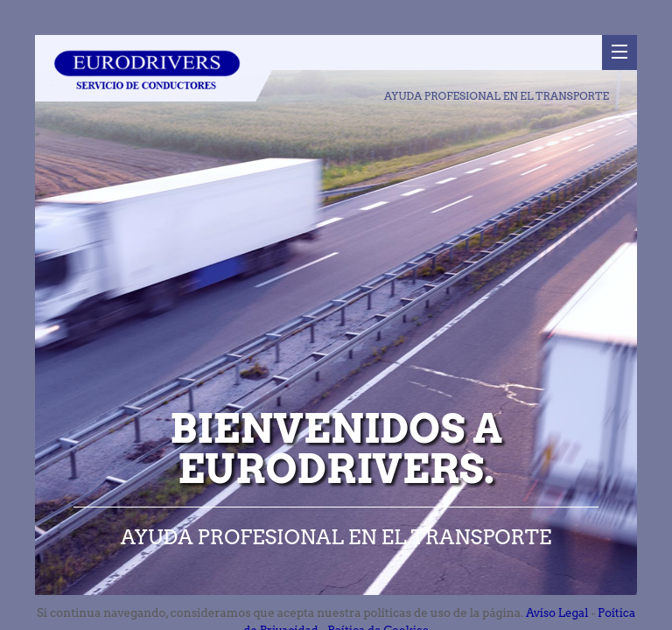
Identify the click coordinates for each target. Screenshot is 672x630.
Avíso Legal (557, 613)
